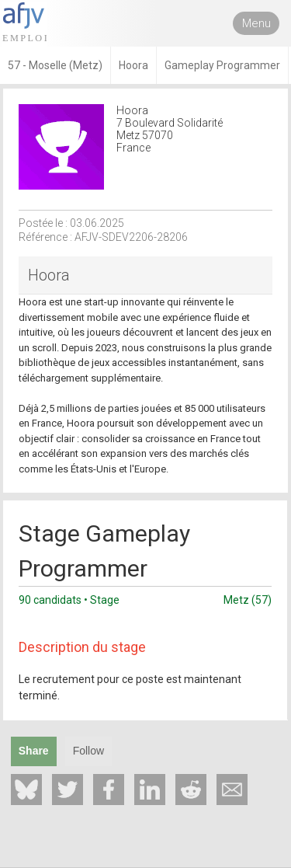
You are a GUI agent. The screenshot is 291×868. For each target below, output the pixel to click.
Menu (256, 23)
